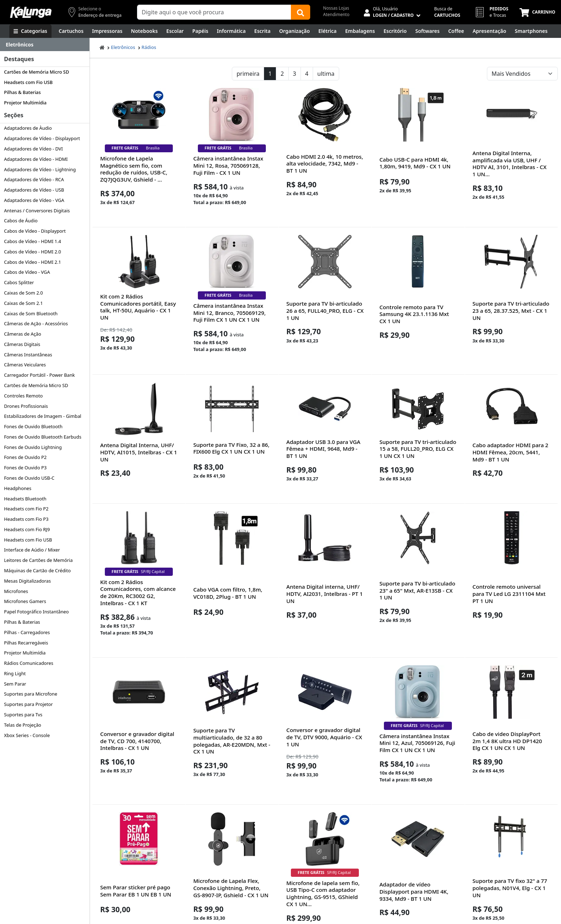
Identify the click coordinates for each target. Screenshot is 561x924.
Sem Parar (15, 684)
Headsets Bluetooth (25, 499)
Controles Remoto (23, 396)
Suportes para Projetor (28, 704)
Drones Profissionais (26, 406)
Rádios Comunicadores (29, 663)
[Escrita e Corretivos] (263, 31)
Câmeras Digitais (22, 344)
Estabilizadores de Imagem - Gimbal (43, 416)
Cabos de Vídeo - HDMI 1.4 (33, 241)
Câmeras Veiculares (25, 365)
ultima (326, 74)
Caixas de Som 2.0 (23, 293)
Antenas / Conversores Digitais (37, 211)
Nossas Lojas (336, 8)
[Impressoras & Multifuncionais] (107, 31)
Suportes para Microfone (31, 694)
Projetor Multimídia (25, 103)
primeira (248, 74)
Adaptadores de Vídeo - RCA (34, 179)
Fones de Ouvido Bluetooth (33, 426)
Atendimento (336, 14)
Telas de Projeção (23, 725)
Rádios (149, 47)
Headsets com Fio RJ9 (27, 529)
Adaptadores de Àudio (28, 128)
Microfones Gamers (25, 601)
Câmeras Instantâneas (28, 355)
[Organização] (294, 31)
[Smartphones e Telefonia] (531, 31)
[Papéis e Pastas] (200, 31)
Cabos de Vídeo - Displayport (35, 231)
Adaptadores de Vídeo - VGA (34, 200)
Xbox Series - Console (27, 735)
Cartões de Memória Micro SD (36, 72)
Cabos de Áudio (21, 221)
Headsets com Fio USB (28, 82)
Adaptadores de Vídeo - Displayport (42, 138)
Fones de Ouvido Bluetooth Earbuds (43, 437)
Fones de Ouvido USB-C (29, 478)
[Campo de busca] (214, 12)
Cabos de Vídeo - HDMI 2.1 (33, 262)
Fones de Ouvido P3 (25, 468)
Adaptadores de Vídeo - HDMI (36, 159)
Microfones (16, 591)
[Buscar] (301, 12)
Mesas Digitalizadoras (27, 581)
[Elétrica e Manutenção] (328, 31)
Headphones (18, 488)
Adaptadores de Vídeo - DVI (33, 149)
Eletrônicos (123, 47)
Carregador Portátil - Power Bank (39, 375)
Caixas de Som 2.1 (23, 303)
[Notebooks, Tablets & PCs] (144, 31)
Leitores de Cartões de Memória (38, 560)
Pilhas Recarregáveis (26, 643)
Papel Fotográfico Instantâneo (36, 612)
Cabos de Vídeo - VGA (27, 272)
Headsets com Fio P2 (26, 509)
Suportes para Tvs (23, 715)
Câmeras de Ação (23, 334)
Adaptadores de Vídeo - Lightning (40, 169)
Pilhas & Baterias (22, 92)
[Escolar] (175, 31)
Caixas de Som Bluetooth (31, 313)
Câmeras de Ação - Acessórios (36, 323)
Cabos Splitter (19, 282)
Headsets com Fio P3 (26, 519)
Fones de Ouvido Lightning (33, 447)
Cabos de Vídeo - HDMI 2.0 (33, 252)
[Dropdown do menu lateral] (45, 45)
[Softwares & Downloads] (428, 31)
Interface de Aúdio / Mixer (32, 550)
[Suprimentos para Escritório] (395, 31)
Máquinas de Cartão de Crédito (37, 570)
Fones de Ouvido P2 (25, 457)
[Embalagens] (360, 31)
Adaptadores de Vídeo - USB (34, 190)
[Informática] (231, 31)
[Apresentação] (489, 31)
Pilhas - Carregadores (27, 632)
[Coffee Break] (456, 31)
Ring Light (15, 673)
